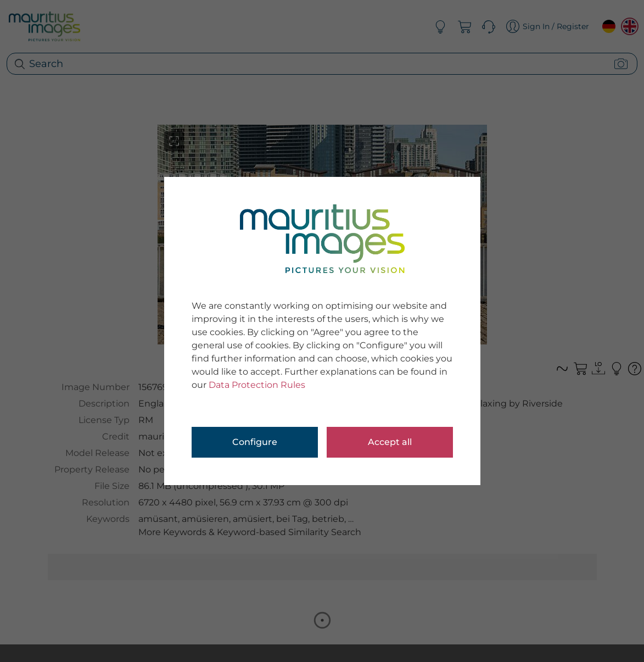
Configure (255, 442)
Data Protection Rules (257, 385)
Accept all (390, 442)
